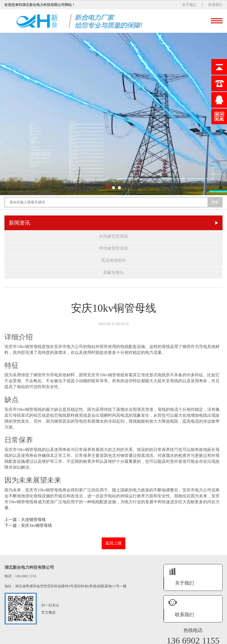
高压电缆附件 (113, 260)
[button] (108, 188)
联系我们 (215, 5)
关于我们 (189, 5)
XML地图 (180, 639)
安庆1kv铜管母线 (37, 526)
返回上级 (113, 543)
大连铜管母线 (33, 520)
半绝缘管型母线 (113, 248)
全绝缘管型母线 (113, 236)
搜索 (215, 202)
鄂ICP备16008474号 (156, 639)
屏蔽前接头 (113, 273)
